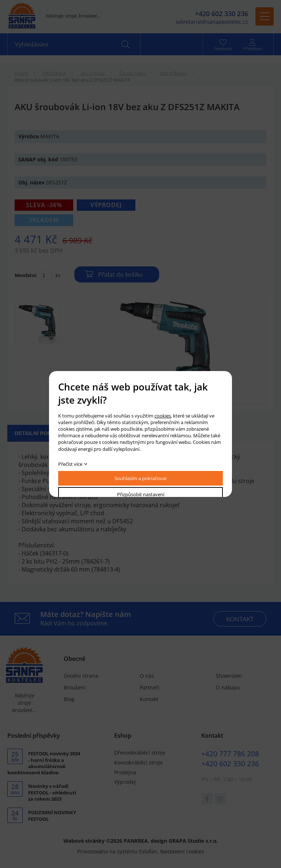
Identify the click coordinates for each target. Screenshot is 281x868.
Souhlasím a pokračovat (141, 478)
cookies (163, 416)
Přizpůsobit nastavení (141, 494)
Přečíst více (70, 464)
